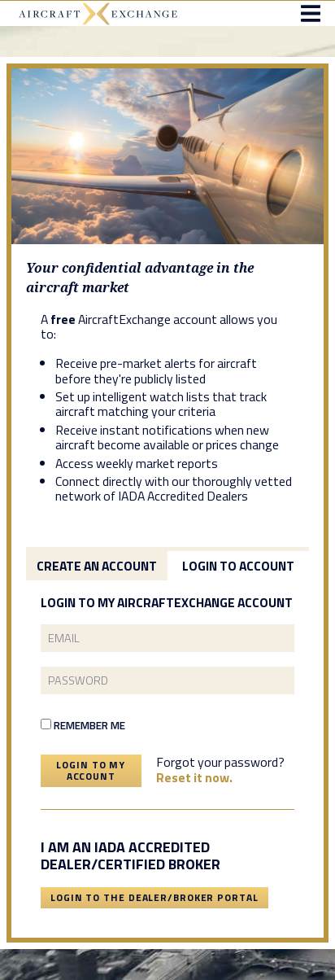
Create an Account (97, 566)
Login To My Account (91, 770)
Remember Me (83, 725)
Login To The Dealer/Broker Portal (154, 897)
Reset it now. (194, 777)
